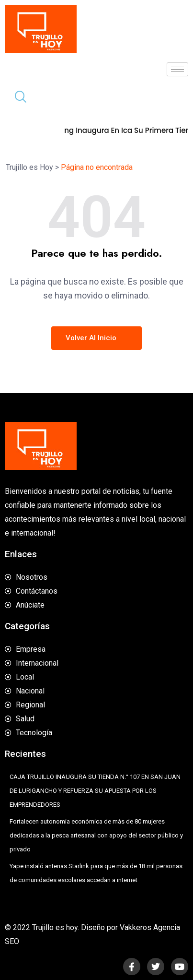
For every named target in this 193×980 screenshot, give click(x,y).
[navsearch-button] (17, 98)
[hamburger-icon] (177, 69)
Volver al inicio (96, 338)
